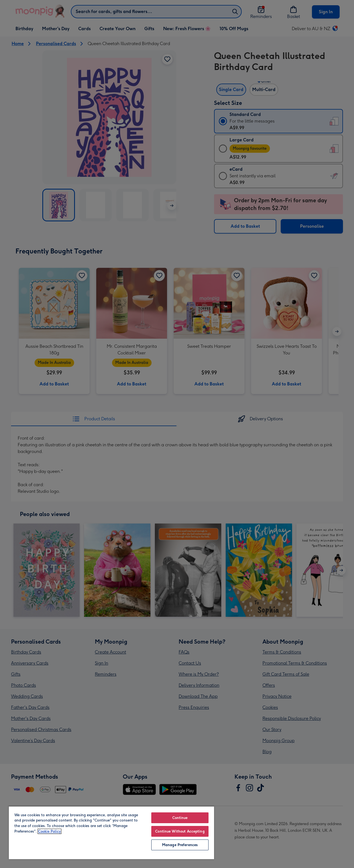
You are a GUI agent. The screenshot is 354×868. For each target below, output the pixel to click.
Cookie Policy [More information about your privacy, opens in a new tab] (50, 831)
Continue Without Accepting (180, 831)
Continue (180, 818)
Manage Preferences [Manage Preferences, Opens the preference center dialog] (180, 845)
